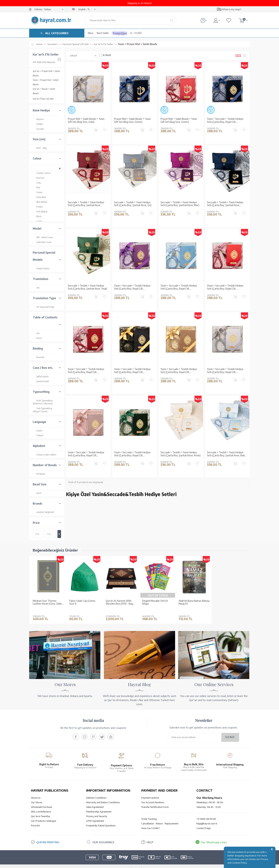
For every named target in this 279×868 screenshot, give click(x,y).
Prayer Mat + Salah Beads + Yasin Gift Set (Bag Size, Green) (132, 120)
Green (37, 221)
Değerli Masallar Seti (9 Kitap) (155, 602)
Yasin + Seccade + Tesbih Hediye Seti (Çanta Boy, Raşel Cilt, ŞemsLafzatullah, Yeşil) (132, 454)
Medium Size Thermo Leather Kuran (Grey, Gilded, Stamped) (48, 602)
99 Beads (39, 474)
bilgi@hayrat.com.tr (207, 818)
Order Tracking (149, 814)
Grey (37, 183)
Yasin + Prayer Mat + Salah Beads (46, 82)
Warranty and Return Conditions (103, 797)
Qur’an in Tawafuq (40, 811)
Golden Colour (42, 173)
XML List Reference (41, 806)
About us (36, 792)
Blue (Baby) (40, 202)
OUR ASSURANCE (103, 837)
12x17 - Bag (40, 148)
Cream (38, 192)
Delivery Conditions (96, 792)
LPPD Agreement (95, 815)
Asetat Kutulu (41, 268)
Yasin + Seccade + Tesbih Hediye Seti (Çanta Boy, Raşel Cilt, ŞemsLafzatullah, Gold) (179, 371)
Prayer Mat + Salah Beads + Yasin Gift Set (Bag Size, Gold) (86, 120)
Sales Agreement (95, 802)
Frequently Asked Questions (101, 820)
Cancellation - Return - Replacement (160, 818)
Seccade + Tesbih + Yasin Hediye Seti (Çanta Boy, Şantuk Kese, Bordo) (86, 204)
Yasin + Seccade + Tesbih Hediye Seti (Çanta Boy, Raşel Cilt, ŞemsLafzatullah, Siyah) (132, 371)
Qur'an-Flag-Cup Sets (43, 99)
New (91, 33)
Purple (38, 207)
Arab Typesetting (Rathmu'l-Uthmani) (43, 402)
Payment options (150, 792)
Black (37, 216)
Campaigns (120, 33)
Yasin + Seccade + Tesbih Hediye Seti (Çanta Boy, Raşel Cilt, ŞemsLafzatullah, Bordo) (86, 371)
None (37, 338)
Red (36, 188)
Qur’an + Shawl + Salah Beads (44, 91)
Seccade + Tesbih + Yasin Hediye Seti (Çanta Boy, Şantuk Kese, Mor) (180, 204)
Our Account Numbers (153, 797)
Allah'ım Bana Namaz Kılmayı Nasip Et (194, 602)
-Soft (139, 863)
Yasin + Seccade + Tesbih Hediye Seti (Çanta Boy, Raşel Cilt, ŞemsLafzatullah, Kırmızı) (225, 287)
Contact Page (203, 823)
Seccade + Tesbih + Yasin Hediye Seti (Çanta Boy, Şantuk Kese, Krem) (181, 454)
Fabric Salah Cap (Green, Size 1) (82, 602)
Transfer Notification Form (155, 802)
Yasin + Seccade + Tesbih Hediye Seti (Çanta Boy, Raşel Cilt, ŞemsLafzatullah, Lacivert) (225, 120)
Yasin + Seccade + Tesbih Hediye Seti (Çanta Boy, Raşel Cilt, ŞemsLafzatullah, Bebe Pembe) (86, 454)
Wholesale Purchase (41, 802)
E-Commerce (150, 863)
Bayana (38, 119)
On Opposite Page (43, 307)
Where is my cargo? (231, 9)
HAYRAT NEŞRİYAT (44, 512)
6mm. (37, 493)
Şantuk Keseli (41, 381)
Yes (36, 288)
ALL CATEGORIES (57, 33)
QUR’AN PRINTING (48, 837)
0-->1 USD (136, 33)
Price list (35, 820)
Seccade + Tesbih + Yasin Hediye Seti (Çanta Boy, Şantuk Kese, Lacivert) (225, 204)
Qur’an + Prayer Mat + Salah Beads (46, 73)
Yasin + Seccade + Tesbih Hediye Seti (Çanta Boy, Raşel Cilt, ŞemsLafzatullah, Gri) (225, 371)
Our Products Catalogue (44, 815)
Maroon (39, 178)
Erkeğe (38, 124)
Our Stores (37, 797)
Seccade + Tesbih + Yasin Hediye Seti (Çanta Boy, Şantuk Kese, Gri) (133, 204)
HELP (150, 837)
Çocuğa (38, 129)
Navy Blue (39, 197)
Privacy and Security (97, 811)
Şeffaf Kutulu (41, 377)
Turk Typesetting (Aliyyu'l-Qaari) (42, 410)
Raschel (38, 357)
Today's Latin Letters (44, 455)
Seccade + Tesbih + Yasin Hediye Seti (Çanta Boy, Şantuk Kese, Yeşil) (87, 287)
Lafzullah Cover (42, 242)
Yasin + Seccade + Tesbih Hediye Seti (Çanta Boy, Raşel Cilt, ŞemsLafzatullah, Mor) (132, 287)
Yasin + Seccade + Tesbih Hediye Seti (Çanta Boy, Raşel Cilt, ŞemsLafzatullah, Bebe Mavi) (179, 287)
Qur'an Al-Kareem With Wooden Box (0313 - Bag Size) (119, 602)
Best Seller (103, 33)
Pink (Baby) (40, 212)
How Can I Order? (150, 823)
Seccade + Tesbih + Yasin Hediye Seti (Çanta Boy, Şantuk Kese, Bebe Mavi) (227, 454)
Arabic (38, 431)
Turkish (38, 435)
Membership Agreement (99, 806)
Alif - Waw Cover (43, 237)
